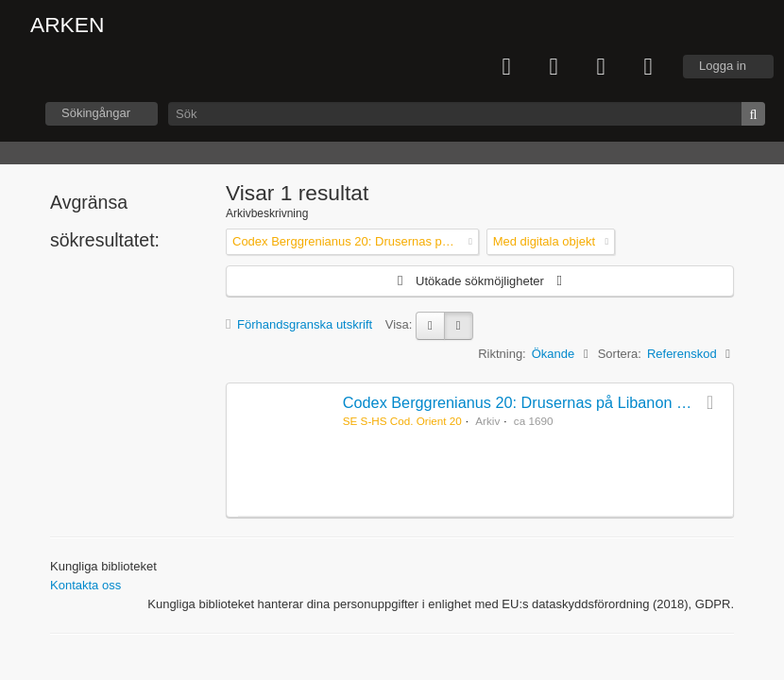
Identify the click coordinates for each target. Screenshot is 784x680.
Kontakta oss (85, 585)
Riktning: (502, 354)
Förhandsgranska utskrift (299, 324)
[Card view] (430, 326)
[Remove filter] (470, 242)
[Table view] (459, 326)
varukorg (506, 67)
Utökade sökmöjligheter (479, 281)
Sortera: (620, 354)
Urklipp (554, 67)
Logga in (723, 66)
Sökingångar (96, 113)
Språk (601, 67)
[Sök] (467, 114)
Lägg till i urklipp (714, 402)
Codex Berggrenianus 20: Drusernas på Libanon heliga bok (545, 402)
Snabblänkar (648, 67)
